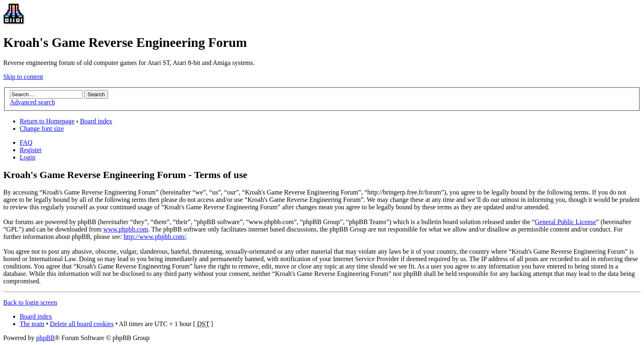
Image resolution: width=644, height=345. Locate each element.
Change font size (42, 129)
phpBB (45, 338)
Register (31, 150)
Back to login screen (30, 302)
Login (28, 157)
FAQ (26, 142)
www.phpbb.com (125, 229)
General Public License (565, 222)
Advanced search (32, 102)
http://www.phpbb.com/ (155, 237)
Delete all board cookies (82, 324)
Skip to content (23, 77)
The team (32, 324)
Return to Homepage (47, 121)
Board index (96, 121)
